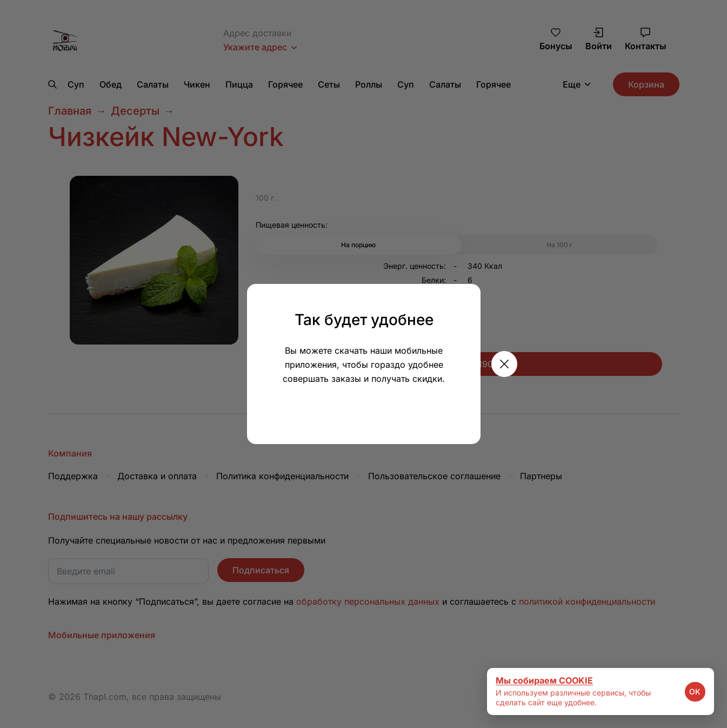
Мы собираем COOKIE (544, 680)
